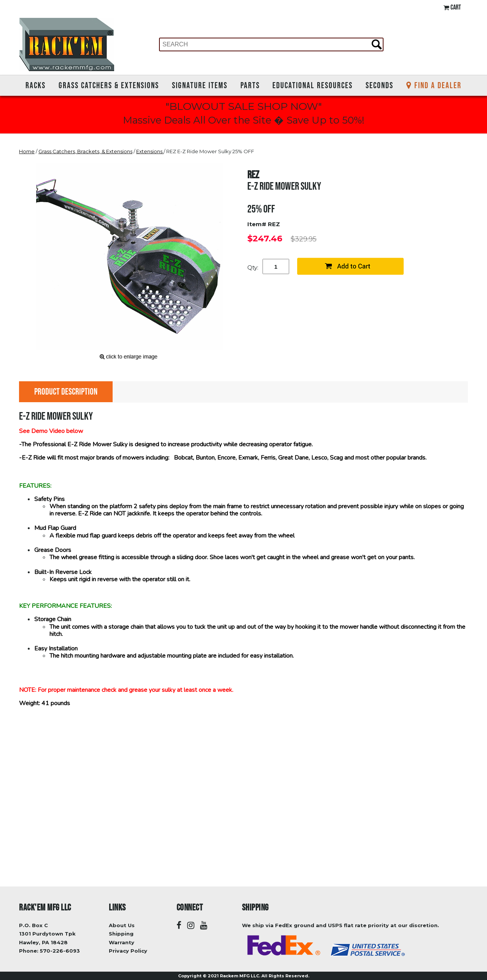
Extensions (150, 151)
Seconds (380, 85)
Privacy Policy (128, 951)
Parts (250, 85)
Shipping (121, 934)
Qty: (253, 267)
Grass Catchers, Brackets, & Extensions (85, 151)
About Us (122, 925)
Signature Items (200, 85)
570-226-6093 (60, 951)
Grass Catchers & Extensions (109, 85)
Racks (36, 85)
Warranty (122, 942)
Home (27, 151)
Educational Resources (313, 85)
